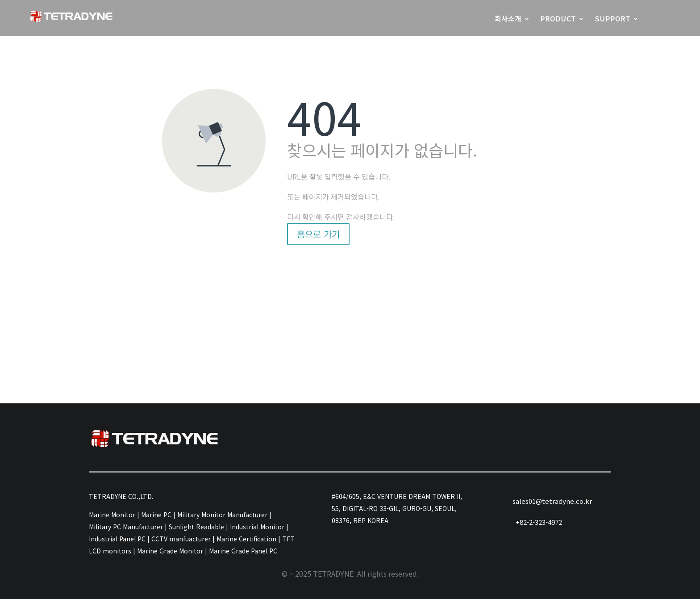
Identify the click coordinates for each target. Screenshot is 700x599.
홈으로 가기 (318, 234)
